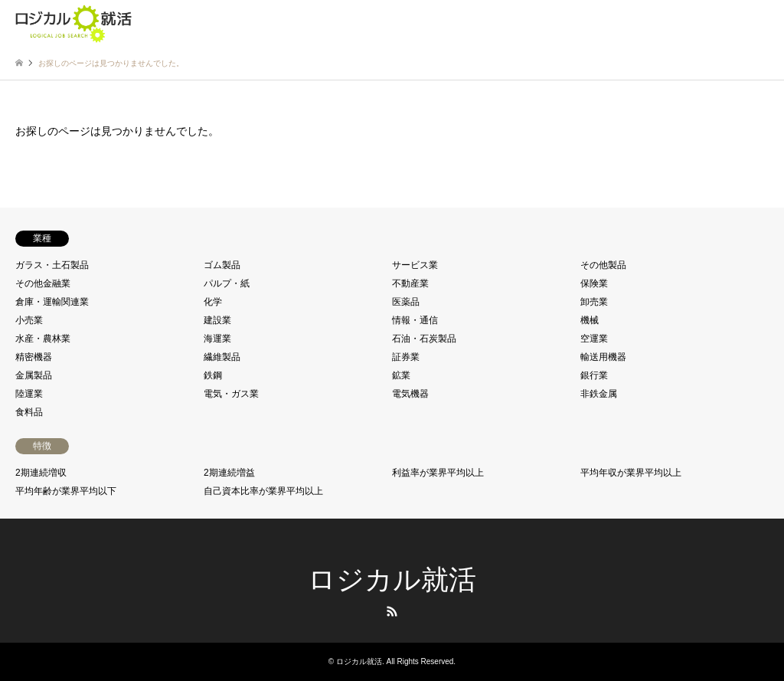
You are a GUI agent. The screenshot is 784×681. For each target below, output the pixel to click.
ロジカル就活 (392, 580)
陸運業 (29, 394)
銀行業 (594, 375)
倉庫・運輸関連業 (52, 302)
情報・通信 (415, 320)
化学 (213, 302)
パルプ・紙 (227, 283)
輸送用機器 (603, 357)
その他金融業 (43, 283)
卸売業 (594, 302)
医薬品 (406, 302)
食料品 (29, 412)
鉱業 (401, 375)
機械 (590, 320)
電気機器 (410, 394)
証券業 (406, 357)
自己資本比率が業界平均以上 (263, 491)
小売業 (29, 320)
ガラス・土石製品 (52, 265)
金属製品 (34, 375)
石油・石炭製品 (424, 339)
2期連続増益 (229, 473)
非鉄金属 (599, 394)
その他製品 (603, 265)
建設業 (217, 320)
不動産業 (410, 283)
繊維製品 (222, 357)
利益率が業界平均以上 (438, 473)
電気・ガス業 (231, 394)
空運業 (594, 339)
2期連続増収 (41, 473)
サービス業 (415, 265)
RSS (392, 611)
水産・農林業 (43, 339)
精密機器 (34, 357)
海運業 (217, 339)
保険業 (594, 283)
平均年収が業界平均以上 (631, 473)
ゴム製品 (222, 265)
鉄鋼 (213, 375)
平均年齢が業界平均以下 (66, 491)
